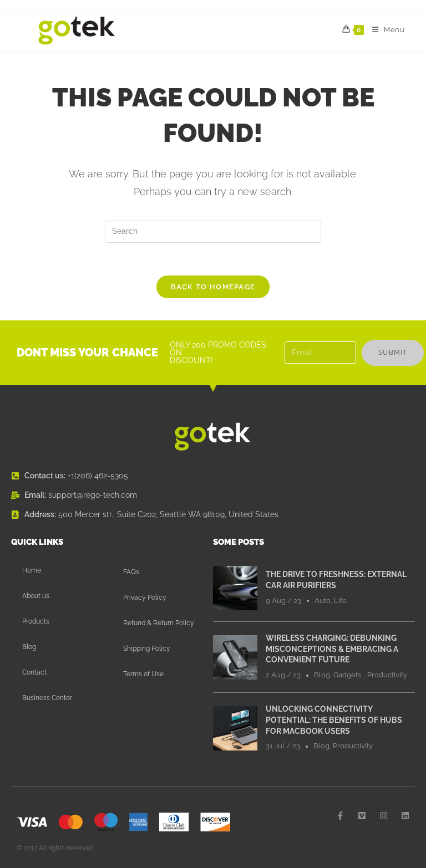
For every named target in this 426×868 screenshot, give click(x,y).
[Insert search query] (213, 232)
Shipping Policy (147, 649)
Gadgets (347, 675)
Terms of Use (143, 675)
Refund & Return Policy (159, 624)
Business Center (47, 698)
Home (32, 571)
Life (340, 601)
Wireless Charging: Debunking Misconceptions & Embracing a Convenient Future (332, 649)
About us (36, 596)
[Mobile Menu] (384, 30)
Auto (323, 601)
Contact (34, 673)
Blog (29, 647)
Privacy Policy (145, 598)
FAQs (131, 573)
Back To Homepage (213, 287)
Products (36, 622)
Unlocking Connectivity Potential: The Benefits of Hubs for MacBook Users (334, 720)
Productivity (387, 675)
